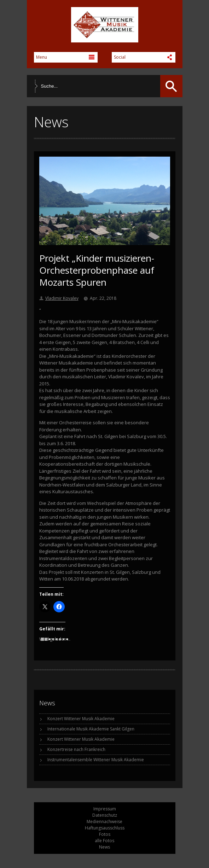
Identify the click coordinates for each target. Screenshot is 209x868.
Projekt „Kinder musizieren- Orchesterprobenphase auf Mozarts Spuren (97, 270)
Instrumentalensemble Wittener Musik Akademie (96, 760)
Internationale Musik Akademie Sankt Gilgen (91, 729)
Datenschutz (105, 815)
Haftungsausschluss (105, 828)
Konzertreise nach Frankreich (76, 749)
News (104, 847)
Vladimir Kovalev (62, 298)
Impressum (105, 809)
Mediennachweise (104, 822)
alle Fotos (104, 841)
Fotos (105, 834)
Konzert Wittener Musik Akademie (81, 719)
